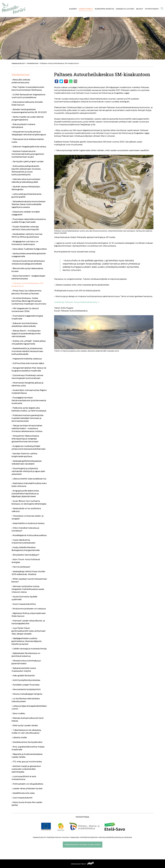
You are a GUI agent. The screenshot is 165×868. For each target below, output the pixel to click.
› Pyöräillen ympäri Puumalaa (26, 685)
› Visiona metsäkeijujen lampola (27, 694)
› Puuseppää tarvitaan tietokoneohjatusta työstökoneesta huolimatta (29, 400)
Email (75, 81)
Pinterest (66, 81)
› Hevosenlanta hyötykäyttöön (26, 689)
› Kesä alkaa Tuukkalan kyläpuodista (29, 249)
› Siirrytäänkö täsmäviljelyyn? (25, 555)
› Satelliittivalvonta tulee (23, 793)
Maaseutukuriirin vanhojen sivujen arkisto (83, 845)
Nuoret (73, 9)
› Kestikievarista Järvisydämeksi (27, 742)
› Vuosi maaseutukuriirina (24, 604)
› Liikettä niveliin (19, 738)
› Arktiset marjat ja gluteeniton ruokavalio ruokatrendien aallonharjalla (26, 769)
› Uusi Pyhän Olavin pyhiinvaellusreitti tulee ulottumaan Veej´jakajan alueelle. (29, 631)
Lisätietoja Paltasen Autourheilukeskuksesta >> (77, 302)
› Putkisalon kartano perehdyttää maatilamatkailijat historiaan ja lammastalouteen (27, 418)
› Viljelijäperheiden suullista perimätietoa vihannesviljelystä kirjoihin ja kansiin (27, 641)
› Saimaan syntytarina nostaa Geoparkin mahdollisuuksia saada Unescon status (28, 589)
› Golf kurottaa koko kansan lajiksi (28, 363)
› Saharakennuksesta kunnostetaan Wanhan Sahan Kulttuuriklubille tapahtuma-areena (29, 204)
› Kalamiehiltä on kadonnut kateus (28, 523)
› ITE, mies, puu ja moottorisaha (27, 762)
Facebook (56, 81)
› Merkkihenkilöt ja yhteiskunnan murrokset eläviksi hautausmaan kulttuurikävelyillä (27, 351)
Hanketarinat (86, 9)
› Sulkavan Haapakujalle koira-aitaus (29, 147)
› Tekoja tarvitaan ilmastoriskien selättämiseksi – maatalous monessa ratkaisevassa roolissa (27, 428)
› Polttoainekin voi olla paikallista (27, 784)
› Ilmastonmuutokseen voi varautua (29, 609)
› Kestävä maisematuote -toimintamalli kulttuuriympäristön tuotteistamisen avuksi (28, 154)
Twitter (61, 81)
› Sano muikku (18, 713)
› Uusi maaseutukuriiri (22, 798)
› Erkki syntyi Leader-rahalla (25, 725)
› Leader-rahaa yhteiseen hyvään (27, 789)
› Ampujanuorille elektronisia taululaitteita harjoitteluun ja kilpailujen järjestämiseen (25, 494)
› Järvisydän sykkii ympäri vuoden (28, 162)
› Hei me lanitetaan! (21, 567)
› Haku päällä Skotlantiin (23, 676)
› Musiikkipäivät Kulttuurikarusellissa (29, 535)
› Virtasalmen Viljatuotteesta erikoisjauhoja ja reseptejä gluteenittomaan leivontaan (25, 439)
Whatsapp (71, 81)
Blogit (140, 9)
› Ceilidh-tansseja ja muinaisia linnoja (29, 649)
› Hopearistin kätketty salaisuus (27, 359)
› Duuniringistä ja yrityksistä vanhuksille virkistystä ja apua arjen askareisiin (28, 471)
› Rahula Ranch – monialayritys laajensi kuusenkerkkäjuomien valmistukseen (26, 334)
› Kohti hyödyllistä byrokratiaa (26, 680)
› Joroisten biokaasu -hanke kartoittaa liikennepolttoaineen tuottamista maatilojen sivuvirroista (29, 301)
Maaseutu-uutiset (125, 9)
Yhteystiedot (152, 9)
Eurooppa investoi (104, 9)
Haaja (91, 863)
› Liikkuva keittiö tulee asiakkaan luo (29, 479)
